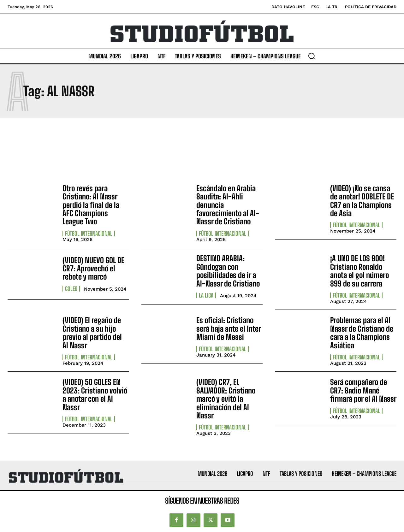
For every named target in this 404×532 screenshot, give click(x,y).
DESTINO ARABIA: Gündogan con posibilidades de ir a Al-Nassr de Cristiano (228, 271)
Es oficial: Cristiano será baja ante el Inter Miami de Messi (229, 328)
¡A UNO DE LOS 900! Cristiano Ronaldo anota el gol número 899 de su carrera (359, 271)
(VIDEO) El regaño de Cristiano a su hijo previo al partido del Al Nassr (92, 333)
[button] (312, 56)
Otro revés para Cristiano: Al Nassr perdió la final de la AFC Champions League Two (91, 205)
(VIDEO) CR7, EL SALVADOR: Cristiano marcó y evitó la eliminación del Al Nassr (226, 399)
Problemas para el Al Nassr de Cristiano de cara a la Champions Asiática (362, 333)
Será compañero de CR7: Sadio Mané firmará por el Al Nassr (363, 390)
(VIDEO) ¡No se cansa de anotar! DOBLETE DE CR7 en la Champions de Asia (362, 201)
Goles (71, 289)
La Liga (206, 295)
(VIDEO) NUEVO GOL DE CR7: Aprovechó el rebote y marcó (93, 269)
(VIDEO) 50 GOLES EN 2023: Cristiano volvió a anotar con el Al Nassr (95, 394)
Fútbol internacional (89, 233)
